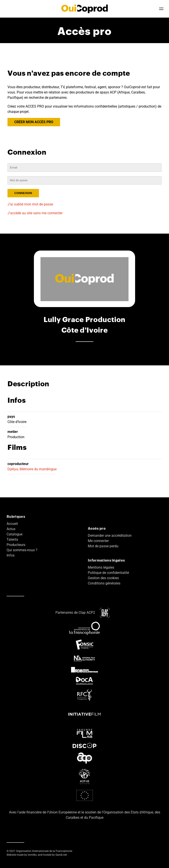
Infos (11, 555)
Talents (12, 539)
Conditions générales (104, 583)
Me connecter (98, 541)
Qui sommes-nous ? (22, 550)
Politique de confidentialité (108, 573)
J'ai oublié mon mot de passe (30, 204)
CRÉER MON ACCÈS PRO (34, 122)
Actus (11, 529)
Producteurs (16, 545)
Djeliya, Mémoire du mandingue (32, 469)
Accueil (12, 524)
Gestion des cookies (103, 578)
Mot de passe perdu (103, 546)
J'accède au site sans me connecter (35, 213)
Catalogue (15, 534)
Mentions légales (101, 567)
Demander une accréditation (110, 536)
